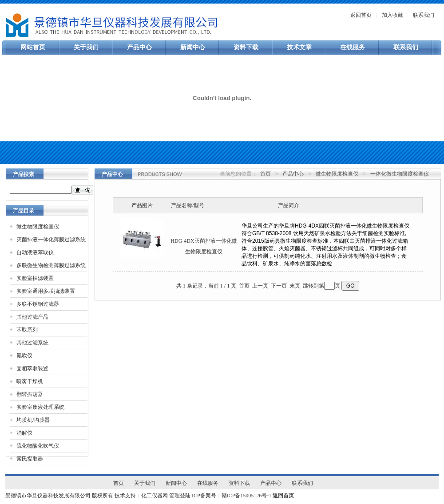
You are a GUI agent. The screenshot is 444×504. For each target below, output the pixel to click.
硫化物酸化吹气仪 (38, 446)
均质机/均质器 (33, 420)
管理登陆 (180, 496)
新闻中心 (193, 47)
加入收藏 (392, 15)
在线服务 (353, 47)
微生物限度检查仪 (38, 227)
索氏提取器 (30, 459)
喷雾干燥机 (30, 381)
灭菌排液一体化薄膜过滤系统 (51, 240)
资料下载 (246, 47)
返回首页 (361, 15)
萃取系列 (27, 330)
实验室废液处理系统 (40, 407)
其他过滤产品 (32, 317)
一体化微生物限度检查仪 (400, 174)
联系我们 (424, 15)
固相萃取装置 (32, 368)
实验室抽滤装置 (35, 278)
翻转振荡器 (30, 394)
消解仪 (24, 433)
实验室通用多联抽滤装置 (46, 291)
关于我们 (86, 47)
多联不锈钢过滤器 (38, 304)
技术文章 (299, 47)
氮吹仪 (24, 356)
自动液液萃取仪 (35, 252)
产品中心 (139, 47)
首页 (266, 174)
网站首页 (33, 47)
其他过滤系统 (32, 343)
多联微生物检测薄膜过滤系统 (51, 265)
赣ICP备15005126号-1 (247, 496)
